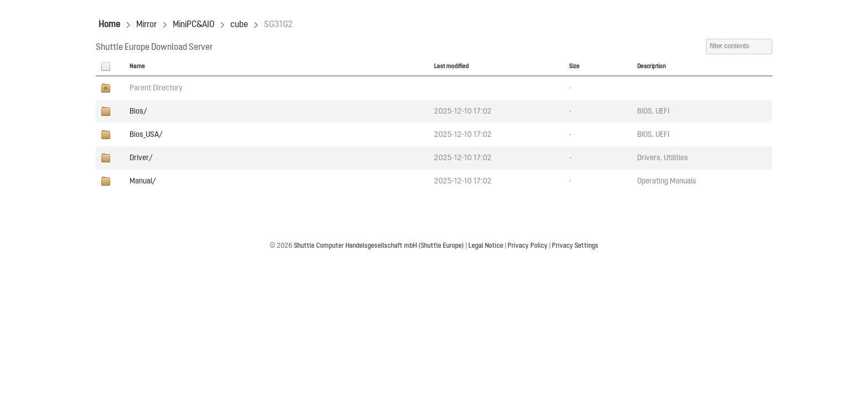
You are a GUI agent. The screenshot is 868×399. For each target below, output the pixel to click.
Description (652, 66)
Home (109, 25)
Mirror (146, 25)
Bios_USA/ (146, 135)
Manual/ (143, 181)
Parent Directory (156, 88)
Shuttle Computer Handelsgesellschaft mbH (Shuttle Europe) (379, 246)
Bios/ (138, 111)
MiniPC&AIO (193, 25)
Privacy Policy (528, 246)
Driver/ (141, 158)
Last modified (451, 66)
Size (574, 66)
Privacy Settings (575, 246)
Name (137, 66)
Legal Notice (486, 246)
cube (239, 25)
